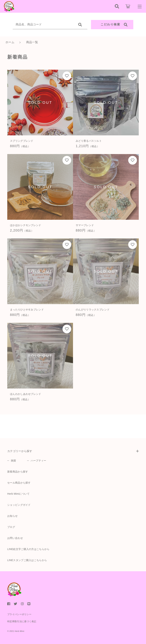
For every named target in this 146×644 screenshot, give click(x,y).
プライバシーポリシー (19, 614)
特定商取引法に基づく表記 (22, 621)
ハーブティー (38, 461)
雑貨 (14, 461)
